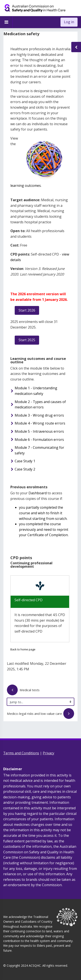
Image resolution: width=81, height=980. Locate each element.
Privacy (48, 753)
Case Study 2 (25, 469)
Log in (69, 22)
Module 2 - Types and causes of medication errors (40, 405)
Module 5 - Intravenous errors (39, 431)
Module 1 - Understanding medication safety (36, 391)
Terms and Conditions (21, 753)
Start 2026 (27, 310)
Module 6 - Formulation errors (39, 440)
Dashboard (38, 493)
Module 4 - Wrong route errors (40, 423)
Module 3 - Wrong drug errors (39, 415)
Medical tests (23, 690)
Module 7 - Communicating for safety (39, 450)
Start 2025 (27, 340)
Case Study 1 (25, 461)
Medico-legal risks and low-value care (42, 714)
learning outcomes (26, 186)
